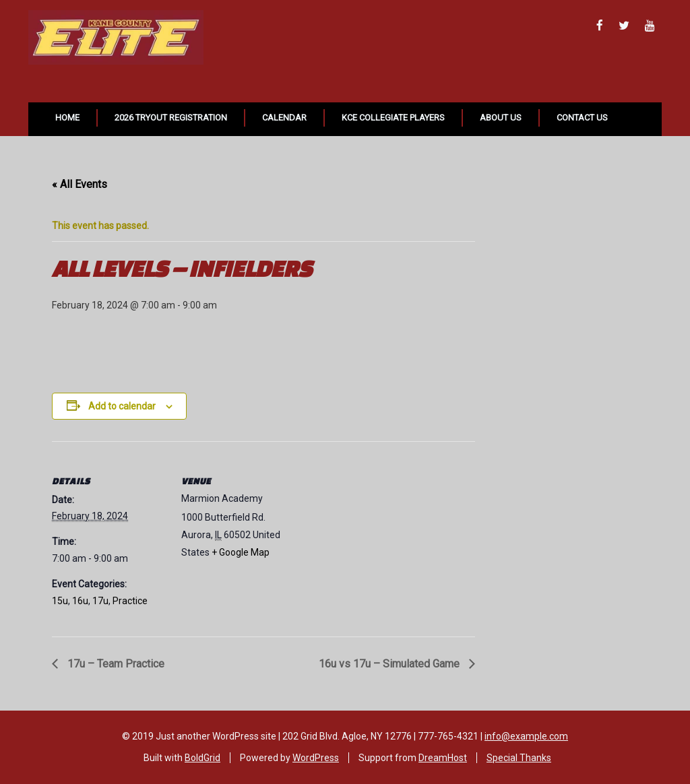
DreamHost (443, 758)
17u (100, 601)
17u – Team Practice (115, 664)
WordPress (316, 758)
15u (60, 601)
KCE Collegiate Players (393, 118)
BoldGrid (202, 758)
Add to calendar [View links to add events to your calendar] (122, 406)
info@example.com (526, 736)
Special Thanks (519, 758)
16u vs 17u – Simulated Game (390, 664)
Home (67, 118)
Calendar (284, 118)
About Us (501, 118)
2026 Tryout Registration (171, 118)
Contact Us (582, 118)
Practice (130, 601)
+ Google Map (241, 552)
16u (80, 601)
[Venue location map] (382, 534)
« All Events (80, 184)
